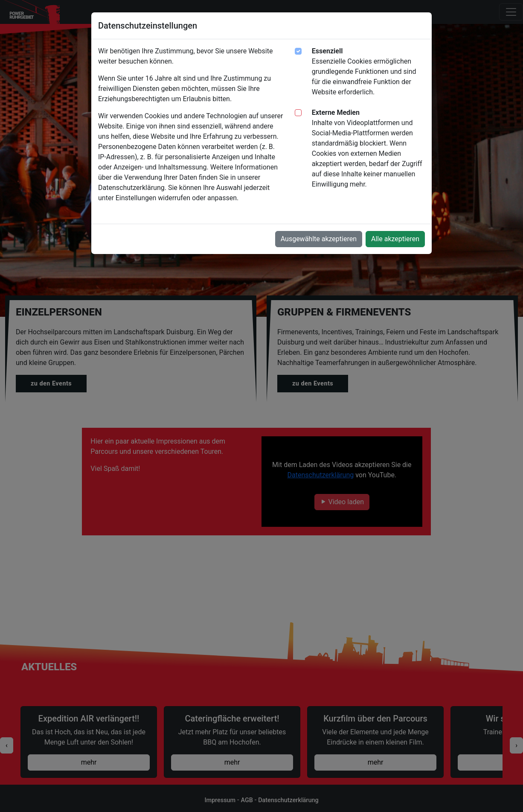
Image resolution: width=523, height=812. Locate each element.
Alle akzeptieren (395, 239)
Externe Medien (336, 112)
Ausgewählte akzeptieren (319, 239)
